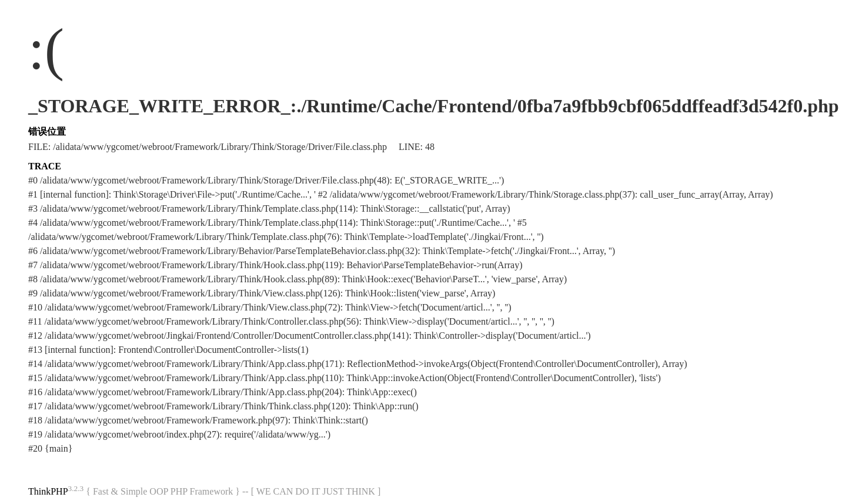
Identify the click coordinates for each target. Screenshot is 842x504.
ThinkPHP (48, 491)
